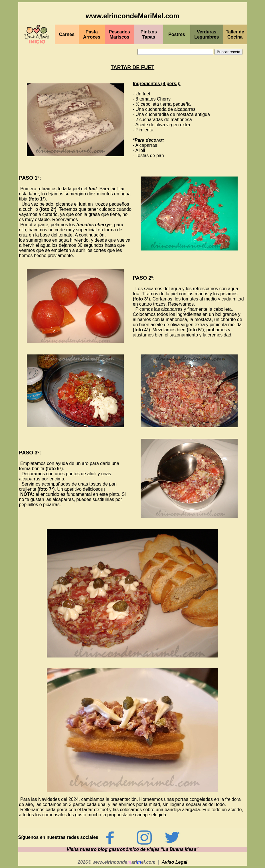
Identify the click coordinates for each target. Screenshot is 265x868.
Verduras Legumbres (207, 34)
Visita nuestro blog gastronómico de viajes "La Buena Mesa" (133, 849)
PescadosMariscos (119, 34)
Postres (177, 34)
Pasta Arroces (92, 34)
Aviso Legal (175, 862)
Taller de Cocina (235, 34)
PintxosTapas (149, 34)
